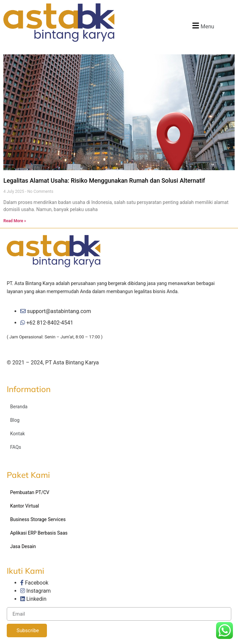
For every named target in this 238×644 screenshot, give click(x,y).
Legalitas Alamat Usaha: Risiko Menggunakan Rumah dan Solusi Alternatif (104, 181)
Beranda (19, 407)
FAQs (16, 447)
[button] (203, 25)
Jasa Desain (23, 546)
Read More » (15, 221)
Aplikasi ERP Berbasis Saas (39, 533)
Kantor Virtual (25, 506)
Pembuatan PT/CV (30, 492)
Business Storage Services (38, 519)
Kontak (18, 434)
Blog (15, 420)
